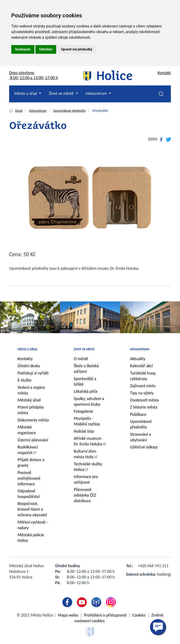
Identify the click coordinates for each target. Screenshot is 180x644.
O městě (81, 359)
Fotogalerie (83, 411)
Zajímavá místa (143, 386)
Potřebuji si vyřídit (33, 373)
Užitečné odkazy (144, 447)
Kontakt (164, 73)
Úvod (19, 111)
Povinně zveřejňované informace (29, 478)
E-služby (24, 380)
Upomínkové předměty (69, 111)
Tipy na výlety (142, 393)
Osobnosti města (144, 400)
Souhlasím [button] (23, 49)
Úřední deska (29, 366)
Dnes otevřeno (34, 75)
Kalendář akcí (141, 366)
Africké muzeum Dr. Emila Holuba (88, 441)
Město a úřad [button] (26, 93)
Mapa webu (68, 615)
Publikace (138, 414)
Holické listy (84, 431)
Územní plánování (33, 440)
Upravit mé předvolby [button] (77, 49)
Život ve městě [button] (62, 93)
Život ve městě (84, 349)
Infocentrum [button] (97, 93)
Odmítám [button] (46, 49)
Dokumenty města (33, 420)
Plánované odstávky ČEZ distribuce (85, 495)
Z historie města (144, 407)
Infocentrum (38, 111)
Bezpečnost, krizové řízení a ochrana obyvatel (32, 509)
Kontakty (25, 359)
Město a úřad (27, 349)
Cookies (139, 615)
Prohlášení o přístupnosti (105, 615)
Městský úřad (29, 400)
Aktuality (138, 359)
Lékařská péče (86, 391)
